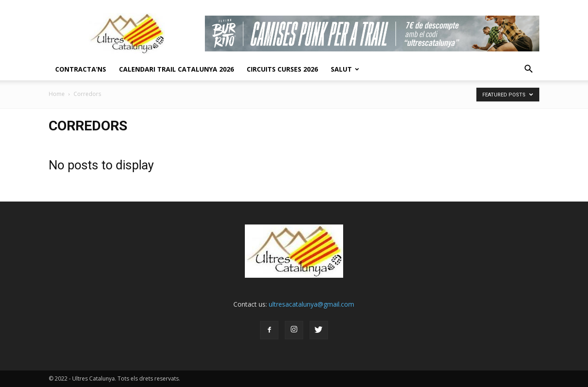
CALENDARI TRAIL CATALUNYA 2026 (176, 69)
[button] (528, 69)
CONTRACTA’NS (81, 69)
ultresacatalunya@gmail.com (311, 304)
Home (57, 94)
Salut (345, 69)
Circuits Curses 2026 (282, 69)
